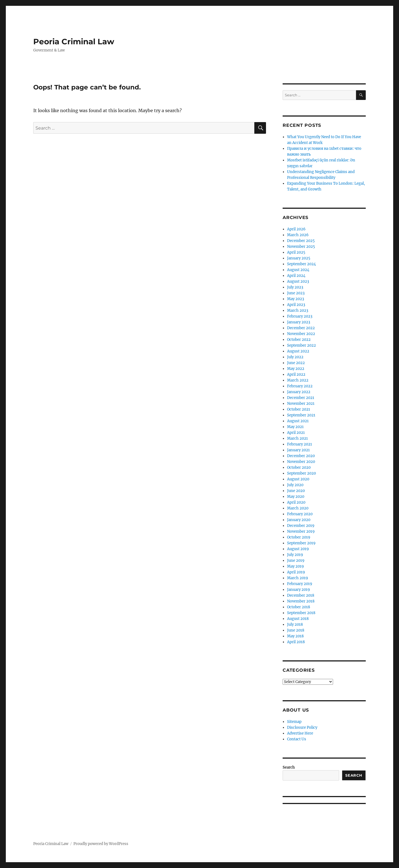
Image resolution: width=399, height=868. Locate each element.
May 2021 (295, 427)
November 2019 (301, 531)
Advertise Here (300, 733)
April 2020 (296, 502)
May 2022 (296, 369)
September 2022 (301, 345)
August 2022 (298, 351)
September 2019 (301, 543)
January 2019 (299, 590)
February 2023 (300, 316)
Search (289, 767)
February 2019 (300, 584)
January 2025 (299, 258)
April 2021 (296, 433)
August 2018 (298, 619)
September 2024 (301, 264)
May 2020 (296, 497)
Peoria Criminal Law (74, 42)
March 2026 (298, 235)
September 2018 (301, 613)
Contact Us (297, 739)
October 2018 (299, 607)
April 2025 (296, 252)
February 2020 (300, 514)
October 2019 (299, 537)
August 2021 (298, 421)
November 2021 (301, 404)
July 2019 (295, 555)
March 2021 (297, 438)
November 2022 (301, 334)
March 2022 (298, 380)
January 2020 (299, 520)
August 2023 (298, 281)
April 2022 (296, 374)
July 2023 (295, 287)
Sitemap (294, 722)
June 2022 (296, 363)
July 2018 (295, 624)
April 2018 (296, 642)
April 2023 (296, 305)
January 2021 (298, 450)
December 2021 (301, 398)
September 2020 (301, 473)
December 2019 (301, 526)
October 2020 (299, 468)
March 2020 (298, 508)
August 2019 (298, 549)
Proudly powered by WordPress (101, 844)
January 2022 (299, 392)
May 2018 (295, 636)
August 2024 (298, 270)
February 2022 (300, 386)
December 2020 (301, 456)
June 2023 (296, 293)
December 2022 (301, 328)
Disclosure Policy (302, 727)
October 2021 (299, 409)
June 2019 (296, 561)
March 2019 (298, 578)
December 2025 (301, 241)
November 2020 (301, 462)
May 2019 (296, 566)
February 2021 (300, 444)
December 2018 (301, 595)
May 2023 (296, 299)
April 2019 (296, 572)
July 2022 (295, 357)
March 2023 (298, 311)
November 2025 (301, 247)
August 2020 (298, 479)
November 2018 (301, 601)
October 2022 (299, 340)
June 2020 (296, 491)
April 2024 (296, 276)
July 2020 (295, 485)
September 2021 (301, 415)
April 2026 (296, 229)
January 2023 (299, 322)
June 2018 (296, 630)
